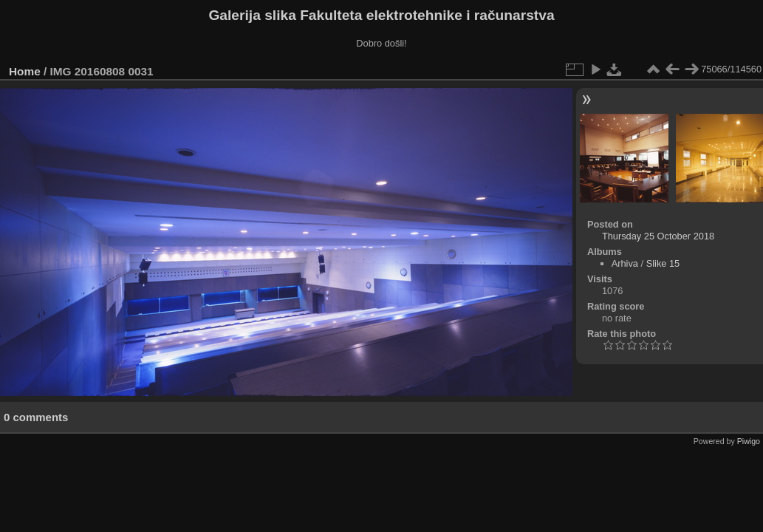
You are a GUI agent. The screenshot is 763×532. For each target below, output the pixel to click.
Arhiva (625, 263)
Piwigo (749, 441)
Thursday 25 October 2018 (658, 236)
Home (25, 71)
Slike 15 (663, 263)
